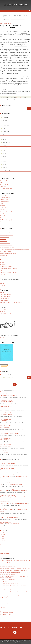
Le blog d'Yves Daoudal (16, 5)
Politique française (7, 170)
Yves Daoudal (4, 491)
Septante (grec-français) (6, 266)
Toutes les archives (5, 553)
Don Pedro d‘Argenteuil (6, 476)
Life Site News (4, 224)
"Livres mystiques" (5, 237)
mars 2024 (3, 543)
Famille (4, 140)
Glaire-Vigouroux (4, 274)
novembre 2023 (4, 551)
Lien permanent (5, 97)
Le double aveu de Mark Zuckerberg (10, 433)
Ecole (4, 128)
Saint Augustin (4, 408)
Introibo (2, 283)
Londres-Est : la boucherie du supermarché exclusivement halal (15, 16)
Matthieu (3, 524)
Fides (1, 204)
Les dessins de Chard (5, 313)
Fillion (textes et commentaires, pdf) (9, 272)
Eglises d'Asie (3, 208)
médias (4, 164)
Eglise (4, 134)
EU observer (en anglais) (6, 220)
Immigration (5, 148)
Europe (4, 137)
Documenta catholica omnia (7, 247)
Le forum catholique (5, 198)
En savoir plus (18, 643)
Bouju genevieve (5, 503)
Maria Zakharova (5, 440)
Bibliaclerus (3, 239)
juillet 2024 (3, 535)
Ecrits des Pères (4, 255)
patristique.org (4, 241)
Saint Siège (3, 187)
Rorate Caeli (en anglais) (6, 212)
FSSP (1, 281)
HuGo (2, 517)
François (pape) (6, 142)
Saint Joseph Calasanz (6, 446)
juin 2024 (2, 537)
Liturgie (4, 159)
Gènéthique (3, 218)
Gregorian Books (4, 300)
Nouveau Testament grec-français (8, 268)
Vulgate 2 (2, 264)
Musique (5, 167)
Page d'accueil (6, 19)
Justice (4, 153)
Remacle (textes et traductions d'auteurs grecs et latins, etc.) (15, 249)
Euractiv (2, 222)
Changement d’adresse (6, 402)
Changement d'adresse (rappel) (9, 395)
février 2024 (3, 545)
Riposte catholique (5, 202)
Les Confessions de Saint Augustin (8, 253)
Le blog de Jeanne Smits (6, 189)
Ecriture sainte (6, 131)
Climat (4, 123)
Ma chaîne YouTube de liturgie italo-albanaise (11, 302)
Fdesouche (3, 216)
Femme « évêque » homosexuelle (18, 19)
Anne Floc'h (3, 311)
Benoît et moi (3, 180)
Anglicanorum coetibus (11, 25)
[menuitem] (15, 16)
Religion (4, 173)
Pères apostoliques (5, 243)
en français (3, 93)
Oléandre (3, 464)
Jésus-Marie (3, 231)
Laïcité (4, 156)
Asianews (2, 206)
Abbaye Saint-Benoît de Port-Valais (9, 233)
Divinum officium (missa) (6, 296)
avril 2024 (2, 541)
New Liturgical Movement (6, 214)
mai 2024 (2, 539)
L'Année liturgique (5, 298)
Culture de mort (6, 126)
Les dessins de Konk (5, 309)
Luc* (1, 484)
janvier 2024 (3, 547)
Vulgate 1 (2, 262)
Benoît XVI (5, 120)
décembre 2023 (4, 549)
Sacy (1, 270)
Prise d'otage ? (4, 421)
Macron (4, 162)
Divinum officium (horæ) (6, 294)
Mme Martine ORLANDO (7, 510)
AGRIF (2, 182)
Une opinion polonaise (6, 414)
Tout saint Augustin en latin (7, 235)
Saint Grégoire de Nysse (6, 245)
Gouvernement (6, 145)
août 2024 (3, 533)
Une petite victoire (5, 427)
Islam (4, 151)
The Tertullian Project (5, 251)
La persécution (4, 452)
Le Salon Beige (4, 196)
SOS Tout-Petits (4, 184)
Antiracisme (5, 117)
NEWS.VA (2, 210)
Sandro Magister (4, 200)
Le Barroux (3, 285)
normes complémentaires (21, 46)
